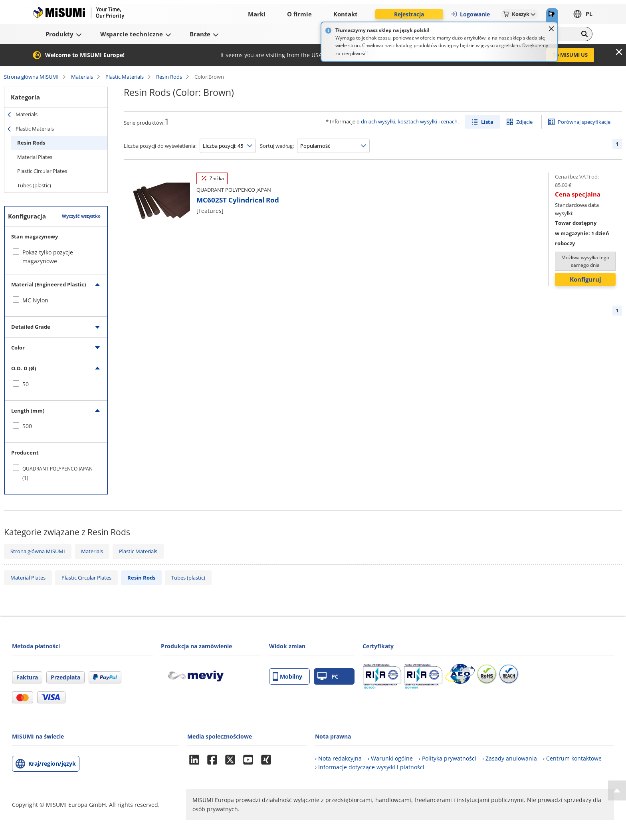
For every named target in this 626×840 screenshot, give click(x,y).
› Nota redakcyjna (338, 758)
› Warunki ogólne (390, 758)
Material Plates (35, 157)
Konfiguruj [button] (585, 279)
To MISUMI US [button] (570, 55)
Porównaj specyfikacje (584, 122)
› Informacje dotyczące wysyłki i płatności (370, 767)
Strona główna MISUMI (31, 77)
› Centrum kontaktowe (572, 758)
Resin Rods (169, 77)
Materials (82, 77)
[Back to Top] (617, 790)
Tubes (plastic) (34, 185)
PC (328, 676)
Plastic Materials (125, 77)
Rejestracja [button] (409, 14)
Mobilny (287, 676)
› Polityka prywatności (448, 758)
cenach (449, 121)
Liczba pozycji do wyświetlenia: (160, 146)
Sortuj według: (277, 146)
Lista (487, 122)
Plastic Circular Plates (42, 171)
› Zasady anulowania (510, 758)
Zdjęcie (524, 122)
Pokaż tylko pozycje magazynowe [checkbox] (48, 257)
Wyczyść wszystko (81, 216)
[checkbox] (56, 300)
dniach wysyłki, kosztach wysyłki (399, 121)
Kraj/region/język (52, 764)
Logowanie (470, 14)
